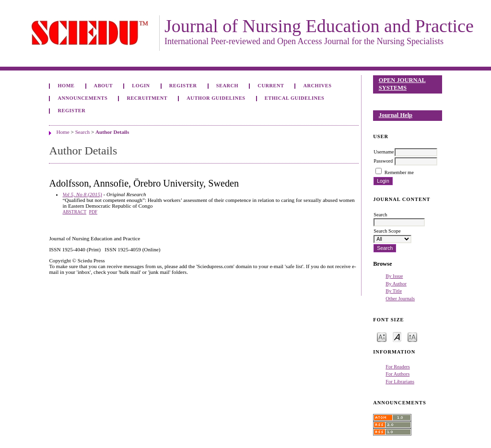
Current (271, 86)
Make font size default (397, 336)
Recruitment (147, 98)
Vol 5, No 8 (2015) (82, 194)
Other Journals (400, 299)
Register (183, 86)
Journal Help (396, 115)
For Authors (397, 374)
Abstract (74, 212)
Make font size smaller (382, 336)
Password (383, 161)
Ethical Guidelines (295, 98)
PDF (93, 212)
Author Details (112, 132)
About (104, 86)
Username (384, 152)
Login (141, 86)
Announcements (82, 98)
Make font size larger (412, 336)
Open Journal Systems (402, 84)
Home (66, 86)
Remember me (399, 172)
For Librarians (400, 382)
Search (227, 86)
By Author (396, 284)
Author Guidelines (216, 98)
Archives (318, 86)
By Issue (394, 276)
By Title (394, 291)
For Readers (398, 367)
